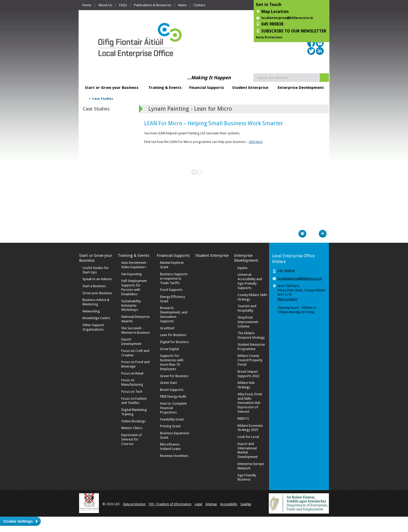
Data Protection (269, 37)
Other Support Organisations (93, 327)
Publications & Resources (153, 5)
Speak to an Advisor (97, 279)
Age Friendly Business (247, 477)
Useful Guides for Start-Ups (96, 270)
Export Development (131, 341)
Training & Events (165, 88)
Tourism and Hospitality (247, 308)
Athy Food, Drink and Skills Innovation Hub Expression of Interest (250, 403)
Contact (199, 5)
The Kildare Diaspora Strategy (251, 335)
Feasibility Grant (172, 419)
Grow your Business (97, 293)
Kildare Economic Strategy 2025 (250, 428)
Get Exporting (132, 274)
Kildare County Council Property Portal (250, 360)
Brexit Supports (172, 390)
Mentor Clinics (132, 428)
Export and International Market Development (248, 450)
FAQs (123, 5)
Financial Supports (207, 88)
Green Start (168, 383)
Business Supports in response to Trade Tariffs (174, 278)
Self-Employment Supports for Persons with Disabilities (134, 287)
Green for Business (174, 376)
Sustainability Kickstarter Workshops (131, 306)
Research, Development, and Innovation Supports (174, 314)
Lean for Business (173, 335)
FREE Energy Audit (173, 396)
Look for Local (248, 437)
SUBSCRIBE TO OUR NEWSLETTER (294, 31)
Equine (243, 268)
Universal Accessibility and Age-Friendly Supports (250, 281)
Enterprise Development (301, 88)
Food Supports (171, 290)
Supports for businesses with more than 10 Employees (172, 362)
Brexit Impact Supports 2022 (248, 374)
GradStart (167, 328)
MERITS (243, 419)
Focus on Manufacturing (132, 382)
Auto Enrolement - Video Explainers (135, 265)
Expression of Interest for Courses (132, 439)
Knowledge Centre (96, 318)
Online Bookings (133, 421)
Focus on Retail (132, 373)
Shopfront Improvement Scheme (248, 322)
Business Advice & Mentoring (96, 302)
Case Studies (103, 99)
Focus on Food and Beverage (135, 364)
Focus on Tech (132, 392)
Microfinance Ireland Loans (170, 446)
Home (87, 5)
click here (256, 142)
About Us (105, 5)
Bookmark (313, 234)
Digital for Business (174, 342)
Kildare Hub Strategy (246, 385)
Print (292, 234)
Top (323, 234)
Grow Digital (169, 349)
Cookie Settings (18, 521)
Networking (91, 311)
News (182, 5)
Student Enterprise (250, 88)
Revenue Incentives (174, 456)
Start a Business (94, 286)
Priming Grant (170, 426)
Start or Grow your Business (112, 88)
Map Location (288, 299)
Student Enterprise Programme (251, 347)
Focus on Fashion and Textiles (134, 401)
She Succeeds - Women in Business (136, 330)
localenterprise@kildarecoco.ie (287, 18)
